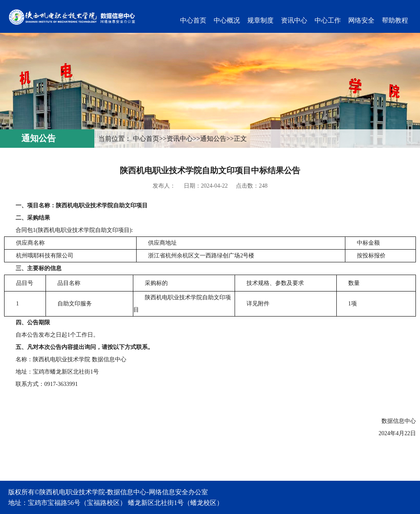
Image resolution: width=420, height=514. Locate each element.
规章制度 (260, 20)
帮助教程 (395, 20)
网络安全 (361, 20)
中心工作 (328, 20)
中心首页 (193, 20)
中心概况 (227, 20)
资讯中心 (294, 20)
